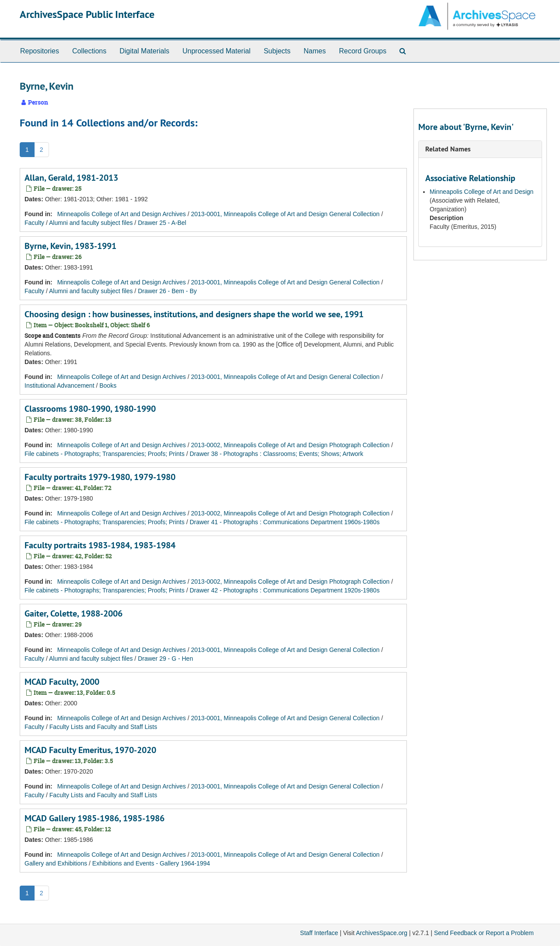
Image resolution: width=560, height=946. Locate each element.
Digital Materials (144, 51)
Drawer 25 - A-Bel (162, 223)
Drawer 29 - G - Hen (165, 659)
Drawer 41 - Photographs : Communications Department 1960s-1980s (284, 522)
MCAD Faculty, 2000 (62, 682)
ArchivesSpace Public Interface (87, 14)
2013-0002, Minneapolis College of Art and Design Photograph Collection (290, 445)
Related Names (448, 149)
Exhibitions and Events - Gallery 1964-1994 (151, 863)
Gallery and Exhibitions (56, 863)
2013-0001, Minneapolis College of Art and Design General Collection (285, 214)
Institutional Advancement (59, 385)
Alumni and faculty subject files (91, 223)
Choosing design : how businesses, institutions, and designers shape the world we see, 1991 (194, 314)
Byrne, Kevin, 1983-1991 (70, 246)
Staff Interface (319, 933)
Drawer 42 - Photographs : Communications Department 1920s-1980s (284, 590)
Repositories (40, 51)
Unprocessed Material (217, 51)
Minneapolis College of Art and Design (481, 192)
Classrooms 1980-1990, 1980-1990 (90, 409)
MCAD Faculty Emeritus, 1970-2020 (90, 750)
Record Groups (363, 51)
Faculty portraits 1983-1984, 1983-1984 (100, 545)
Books (108, 385)
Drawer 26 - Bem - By (167, 291)
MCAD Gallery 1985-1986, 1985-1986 (94, 818)
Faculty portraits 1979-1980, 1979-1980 (100, 477)
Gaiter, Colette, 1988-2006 (73, 613)
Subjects (277, 51)
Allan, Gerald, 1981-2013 (71, 178)
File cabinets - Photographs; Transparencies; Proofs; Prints (105, 454)
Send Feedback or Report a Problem (484, 933)
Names (315, 51)
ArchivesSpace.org (381, 933)
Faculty (34, 223)
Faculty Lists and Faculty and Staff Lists (103, 727)
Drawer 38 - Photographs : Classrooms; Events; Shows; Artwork (276, 454)
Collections (89, 51)
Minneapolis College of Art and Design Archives (122, 214)
